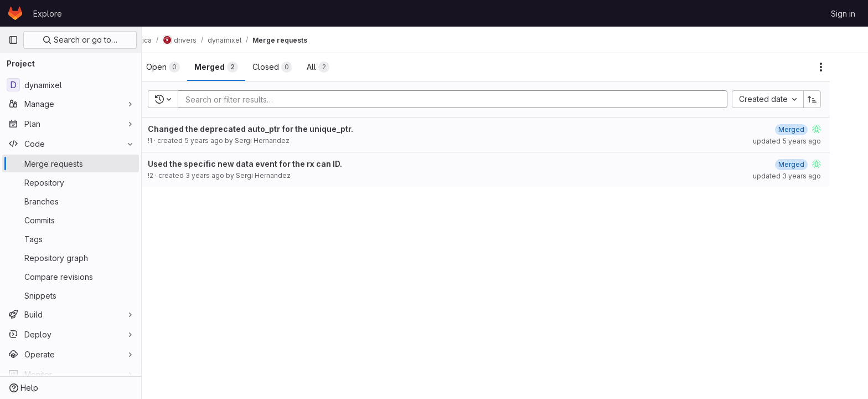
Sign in (843, 14)
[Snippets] (71, 295)
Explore (48, 14)
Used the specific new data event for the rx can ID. (265, 164)
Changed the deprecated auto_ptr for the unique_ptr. (271, 129)
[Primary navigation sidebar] (13, 40)
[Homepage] (15, 13)
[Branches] (71, 201)
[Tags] (71, 239)
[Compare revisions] (71, 277)
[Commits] (71, 220)
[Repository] (71, 182)
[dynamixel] (71, 85)
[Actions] (841, 67)
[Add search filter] (476, 99)
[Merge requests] (71, 163)
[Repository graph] (71, 258)
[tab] (184, 67)
